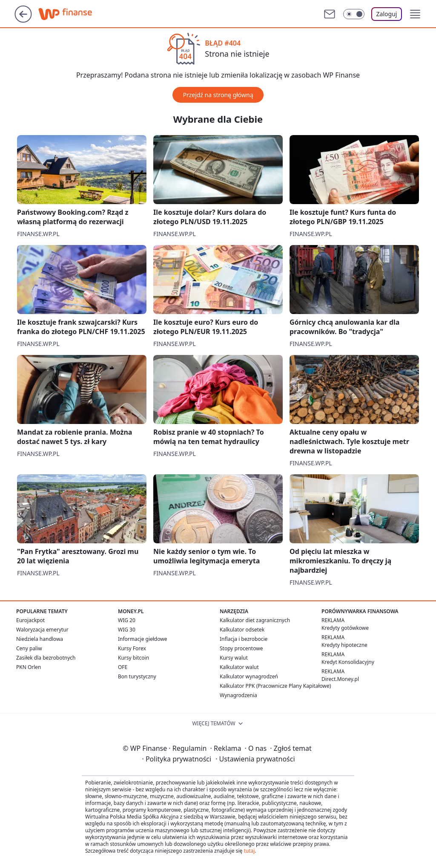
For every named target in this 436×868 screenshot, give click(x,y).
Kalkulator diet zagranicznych (255, 620)
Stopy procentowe (241, 648)
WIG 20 (127, 620)
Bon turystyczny (137, 676)
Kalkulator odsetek (242, 630)
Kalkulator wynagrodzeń (249, 676)
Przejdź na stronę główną (218, 95)
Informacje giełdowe (142, 639)
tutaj (249, 851)
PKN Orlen (29, 667)
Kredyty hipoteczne (344, 645)
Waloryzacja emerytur (42, 630)
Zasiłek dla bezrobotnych (46, 658)
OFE (123, 667)
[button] (415, 14)
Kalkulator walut (239, 667)
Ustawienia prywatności (255, 759)
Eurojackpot (30, 620)
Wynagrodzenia (238, 695)
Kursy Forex (132, 648)
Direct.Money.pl (340, 679)
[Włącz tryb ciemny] (354, 14)
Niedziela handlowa (40, 639)
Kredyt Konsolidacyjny (348, 662)
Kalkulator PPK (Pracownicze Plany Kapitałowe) (275, 686)
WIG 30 (127, 630)
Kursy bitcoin (133, 658)
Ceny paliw (29, 648)
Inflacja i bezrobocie (244, 639)
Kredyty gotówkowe (345, 628)
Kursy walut (234, 658)
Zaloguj (387, 14)
